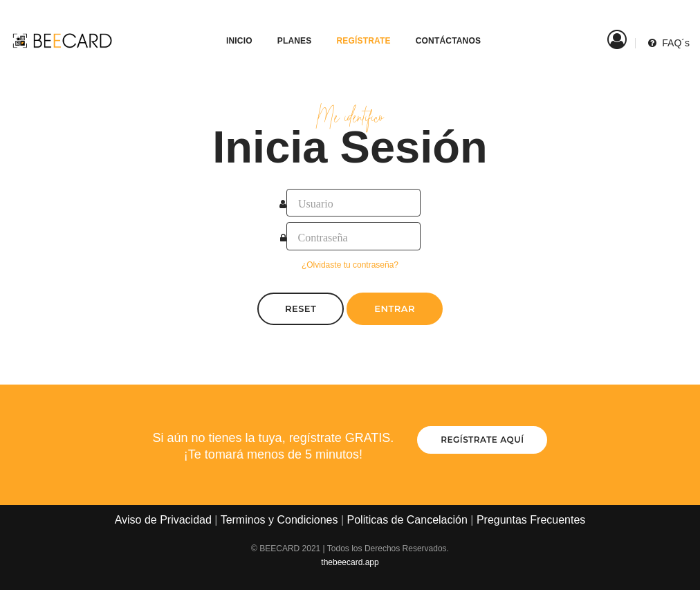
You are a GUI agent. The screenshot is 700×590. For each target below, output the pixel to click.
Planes (288, 25)
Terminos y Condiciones (279, 520)
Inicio (232, 25)
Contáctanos (441, 25)
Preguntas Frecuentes (531, 520)
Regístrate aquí (482, 440)
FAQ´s (669, 28)
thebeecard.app (350, 562)
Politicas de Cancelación (407, 520)
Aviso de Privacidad (163, 520)
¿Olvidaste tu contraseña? (350, 265)
